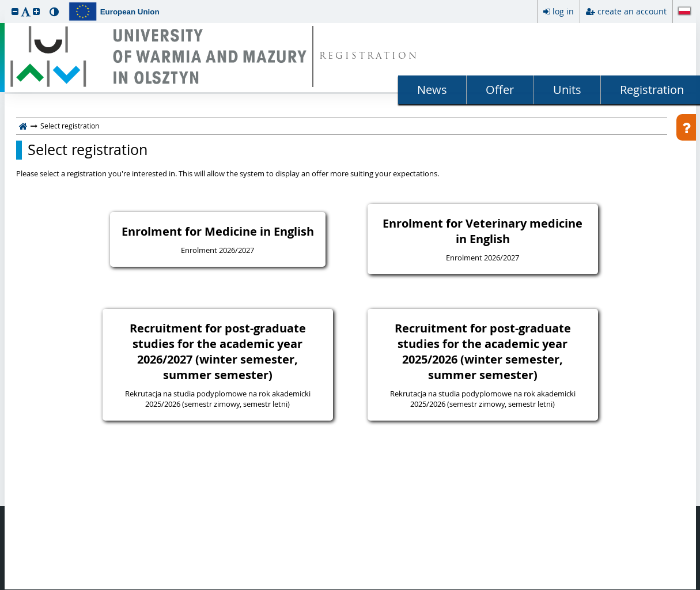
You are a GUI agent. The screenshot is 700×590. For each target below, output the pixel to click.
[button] (15, 11)
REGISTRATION (369, 57)
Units (567, 90)
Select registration (88, 150)
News (432, 90)
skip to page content (3, 3)
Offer (500, 90)
